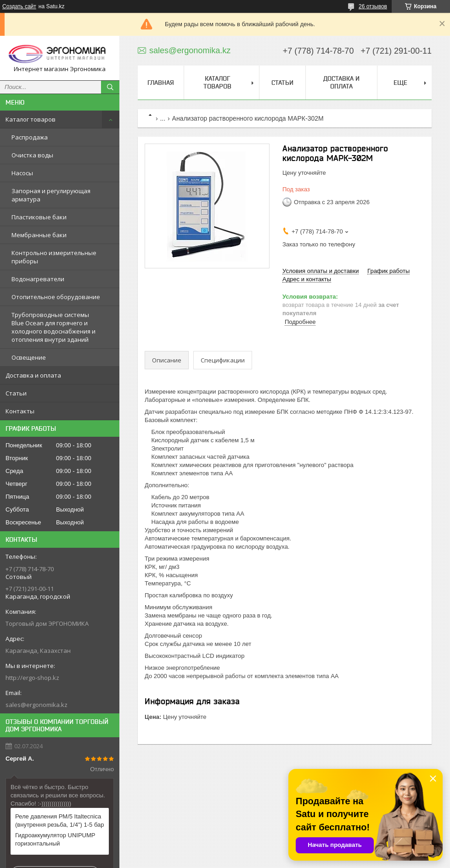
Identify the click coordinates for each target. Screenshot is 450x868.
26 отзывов (373, 6)
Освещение (29, 357)
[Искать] (110, 87)
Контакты (20, 411)
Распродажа (30, 137)
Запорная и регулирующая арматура (51, 195)
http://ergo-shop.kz (32, 678)
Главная (161, 83)
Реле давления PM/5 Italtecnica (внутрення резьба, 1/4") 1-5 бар (59, 821)
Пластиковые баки (39, 217)
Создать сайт (19, 6)
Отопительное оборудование (56, 297)
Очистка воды (32, 155)
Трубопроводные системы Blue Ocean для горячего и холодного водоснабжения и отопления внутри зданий (53, 327)
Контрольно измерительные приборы (54, 257)
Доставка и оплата (33, 375)
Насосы (22, 173)
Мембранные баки (39, 235)
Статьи (16, 393)
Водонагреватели (38, 279)
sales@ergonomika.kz (37, 705)
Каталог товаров (31, 119)
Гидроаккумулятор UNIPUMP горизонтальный (55, 839)
